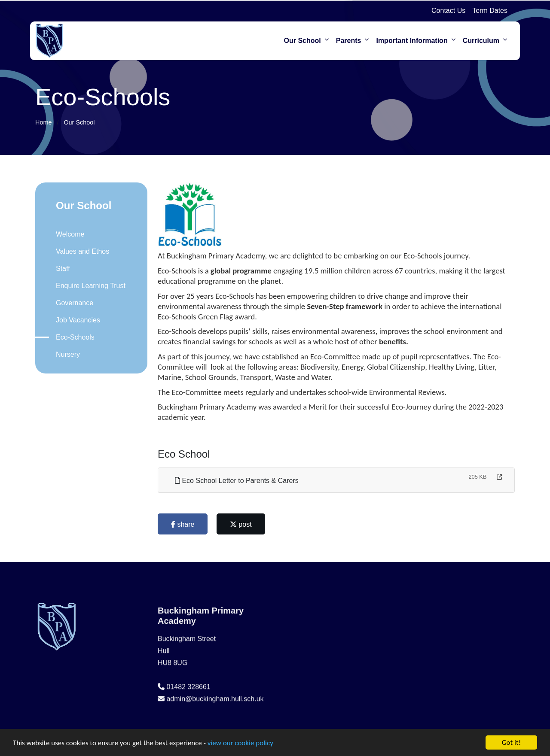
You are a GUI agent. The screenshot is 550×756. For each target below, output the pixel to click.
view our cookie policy (240, 746)
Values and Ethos (79, 251)
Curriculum (481, 41)
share (186, 524)
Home (43, 122)
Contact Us (448, 11)
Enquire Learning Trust (88, 286)
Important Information (412, 41)
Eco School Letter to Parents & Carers (240, 481)
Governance (72, 303)
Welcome (67, 234)
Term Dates (490, 11)
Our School (302, 41)
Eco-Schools (72, 337)
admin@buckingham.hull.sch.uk (215, 724)
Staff (60, 269)
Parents (349, 41)
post (244, 524)
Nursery (65, 354)
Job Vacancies (75, 320)
